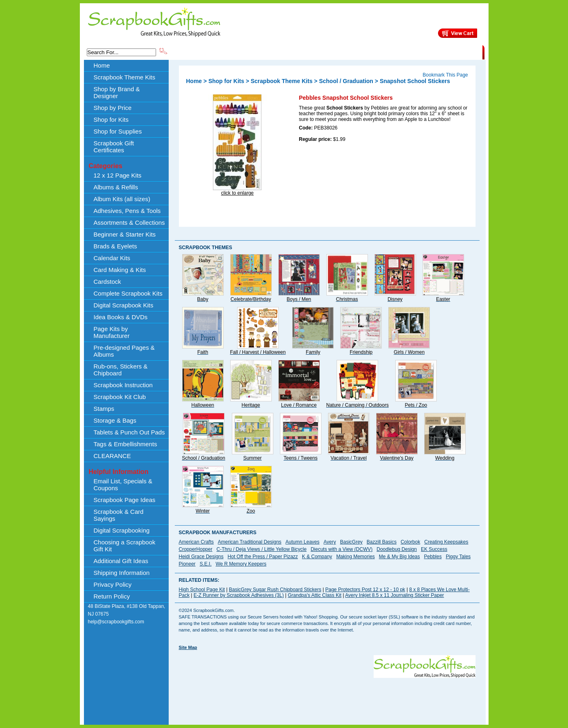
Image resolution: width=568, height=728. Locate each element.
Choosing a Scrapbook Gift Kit (125, 546)
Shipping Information (397, 52)
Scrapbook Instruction (123, 385)
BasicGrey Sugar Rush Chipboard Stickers (275, 590)
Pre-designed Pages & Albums (124, 351)
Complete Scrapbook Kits (128, 293)
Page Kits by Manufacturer (112, 332)
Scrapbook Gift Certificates (114, 147)
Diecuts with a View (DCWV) (341, 549)
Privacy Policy (113, 584)
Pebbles (433, 557)
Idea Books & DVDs (121, 317)
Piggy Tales (458, 557)
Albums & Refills (116, 187)
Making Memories (356, 557)
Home (102, 65)
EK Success (434, 549)
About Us (354, 52)
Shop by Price (319, 52)
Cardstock (108, 282)
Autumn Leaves (303, 542)
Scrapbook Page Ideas (125, 500)
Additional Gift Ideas (121, 561)
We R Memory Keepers (241, 564)
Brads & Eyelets (116, 246)
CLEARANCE (445, 52)
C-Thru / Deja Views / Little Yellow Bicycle (261, 549)
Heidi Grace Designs (201, 557)
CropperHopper (196, 549)
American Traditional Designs (250, 542)
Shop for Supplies (118, 131)
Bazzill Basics (382, 542)
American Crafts (196, 542)
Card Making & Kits (120, 270)
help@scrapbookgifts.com (116, 622)
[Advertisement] (327, 696)
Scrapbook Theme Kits (199, 52)
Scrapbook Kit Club (120, 397)
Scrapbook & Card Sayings (119, 515)
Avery (330, 542)
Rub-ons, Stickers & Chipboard (121, 370)
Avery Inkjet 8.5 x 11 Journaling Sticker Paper (395, 595)
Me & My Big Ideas (400, 557)
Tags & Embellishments (125, 444)
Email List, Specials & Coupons (123, 485)
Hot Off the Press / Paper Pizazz (263, 557)
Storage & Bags (115, 420)
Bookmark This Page (445, 75)
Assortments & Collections (129, 223)
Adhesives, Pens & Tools (127, 211)
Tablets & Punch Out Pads (129, 432)
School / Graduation (346, 81)
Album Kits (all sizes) (122, 199)
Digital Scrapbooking (122, 530)
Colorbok (410, 542)
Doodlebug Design (397, 549)
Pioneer (187, 564)
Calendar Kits (112, 258)
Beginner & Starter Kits (125, 234)
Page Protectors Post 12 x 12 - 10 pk (365, 590)
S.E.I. (206, 564)
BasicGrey (351, 542)
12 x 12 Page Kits (118, 175)
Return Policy (112, 596)
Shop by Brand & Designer (264, 52)
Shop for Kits (111, 120)
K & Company (317, 557)
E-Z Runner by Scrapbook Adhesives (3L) (239, 595)
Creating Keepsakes (446, 542)
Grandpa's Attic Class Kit (315, 595)
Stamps (104, 409)
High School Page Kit (202, 590)
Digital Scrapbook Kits (124, 305)
